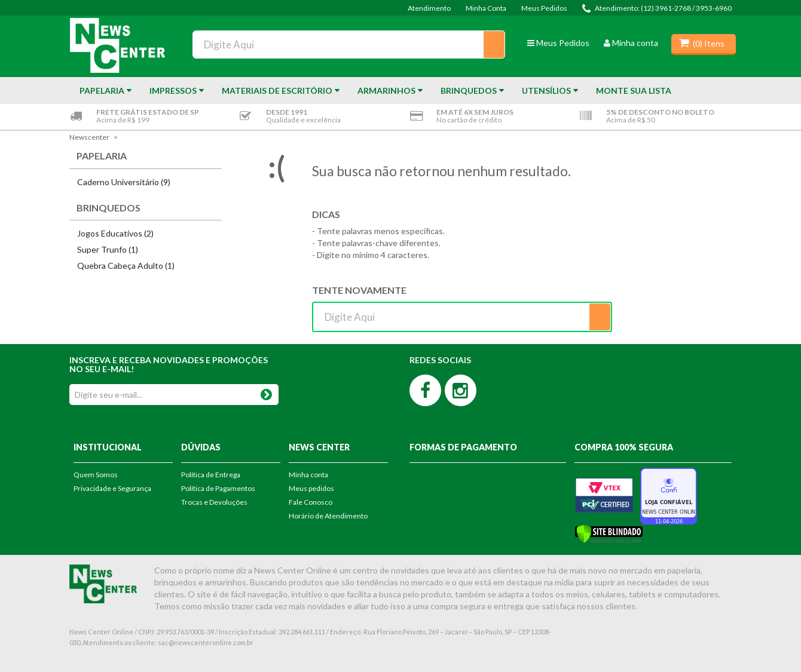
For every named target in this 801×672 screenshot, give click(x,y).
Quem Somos (96, 475)
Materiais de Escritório (277, 90)
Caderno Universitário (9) (124, 182)
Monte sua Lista (634, 90)
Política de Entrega (211, 475)
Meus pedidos (311, 488)
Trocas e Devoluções (214, 502)
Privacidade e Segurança (112, 488)
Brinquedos (469, 90)
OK (266, 392)
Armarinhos (386, 90)
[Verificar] (609, 533)
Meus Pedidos (544, 8)
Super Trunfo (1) (108, 249)
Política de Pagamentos (218, 488)
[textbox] (349, 45)
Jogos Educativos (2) (115, 233)
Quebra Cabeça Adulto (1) (126, 266)
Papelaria (102, 90)
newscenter (89, 137)
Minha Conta (486, 8)
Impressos (173, 90)
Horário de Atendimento (328, 516)
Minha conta (631, 43)
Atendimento (429, 8)
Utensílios (546, 90)
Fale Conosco (311, 502)
